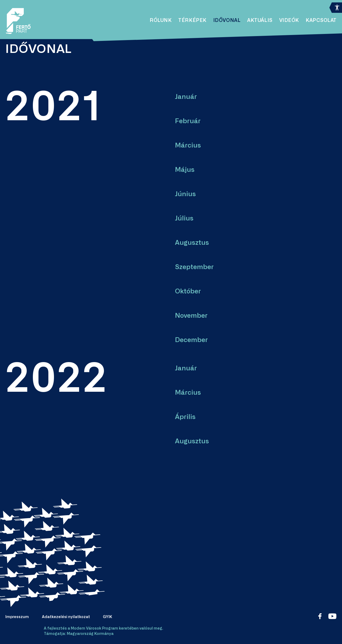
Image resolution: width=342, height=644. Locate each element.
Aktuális (260, 21)
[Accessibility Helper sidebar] (336, 6)
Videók (289, 21)
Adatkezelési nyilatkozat (66, 617)
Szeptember (194, 267)
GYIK (108, 617)
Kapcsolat (321, 21)
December (191, 340)
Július (184, 219)
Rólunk (161, 21)
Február (188, 121)
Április (185, 417)
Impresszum (17, 617)
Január (186, 97)
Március (188, 146)
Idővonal (227, 21)
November (191, 316)
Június (185, 194)
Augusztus (192, 243)
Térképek (192, 21)
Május (185, 170)
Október (188, 292)
